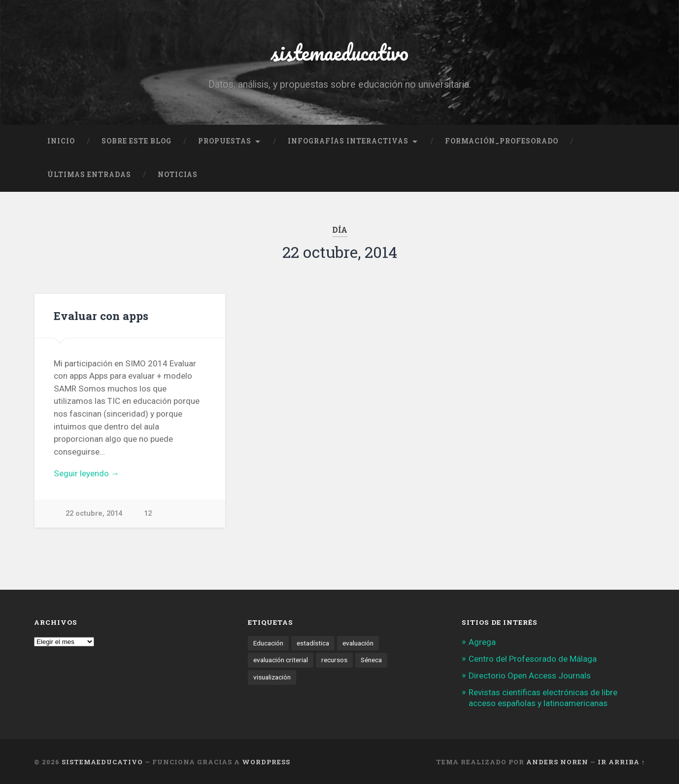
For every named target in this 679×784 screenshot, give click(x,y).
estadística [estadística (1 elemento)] (313, 643)
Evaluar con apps (101, 316)
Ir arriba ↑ (621, 762)
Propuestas (225, 141)
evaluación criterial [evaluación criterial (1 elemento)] (281, 660)
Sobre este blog (136, 141)
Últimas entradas (89, 175)
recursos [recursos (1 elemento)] (334, 660)
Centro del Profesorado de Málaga (533, 659)
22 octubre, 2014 (94, 514)
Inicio (61, 141)
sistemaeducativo (339, 52)
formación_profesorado (502, 141)
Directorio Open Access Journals (530, 676)
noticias (178, 175)
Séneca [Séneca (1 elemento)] (371, 660)
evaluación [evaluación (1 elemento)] (358, 643)
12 (148, 514)
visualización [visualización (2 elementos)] (272, 677)
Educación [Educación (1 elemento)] (268, 643)
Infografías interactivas (348, 141)
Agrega (482, 642)
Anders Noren (557, 762)
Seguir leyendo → (86, 473)
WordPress (266, 762)
